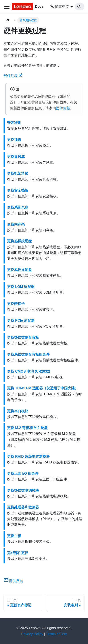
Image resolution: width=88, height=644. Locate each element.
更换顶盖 (14, 140)
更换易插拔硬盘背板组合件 (28, 354)
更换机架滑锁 (18, 173)
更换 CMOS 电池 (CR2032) (29, 371)
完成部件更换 (18, 553)
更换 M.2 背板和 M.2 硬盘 (27, 428)
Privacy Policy (32, 634)
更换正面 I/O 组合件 (23, 473)
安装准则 (14, 123)
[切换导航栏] (7, 7)
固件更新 (63, 108)
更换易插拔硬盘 (19, 270)
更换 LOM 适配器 (21, 287)
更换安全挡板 (18, 190)
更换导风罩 (16, 157)
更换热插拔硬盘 (19, 241)
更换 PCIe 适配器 (21, 320)
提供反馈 (13, 581)
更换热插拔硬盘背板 (23, 337)
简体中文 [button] (59, 7)
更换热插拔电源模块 (23, 490)
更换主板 (14, 536)
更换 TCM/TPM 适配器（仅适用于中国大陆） (43, 388)
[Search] (80, 7)
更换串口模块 (18, 411)
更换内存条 (16, 224)
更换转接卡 (16, 304)
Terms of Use (56, 634)
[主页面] (8, 20)
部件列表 (13, 76)
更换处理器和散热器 (23, 507)
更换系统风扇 (18, 207)
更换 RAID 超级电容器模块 (28, 456)
